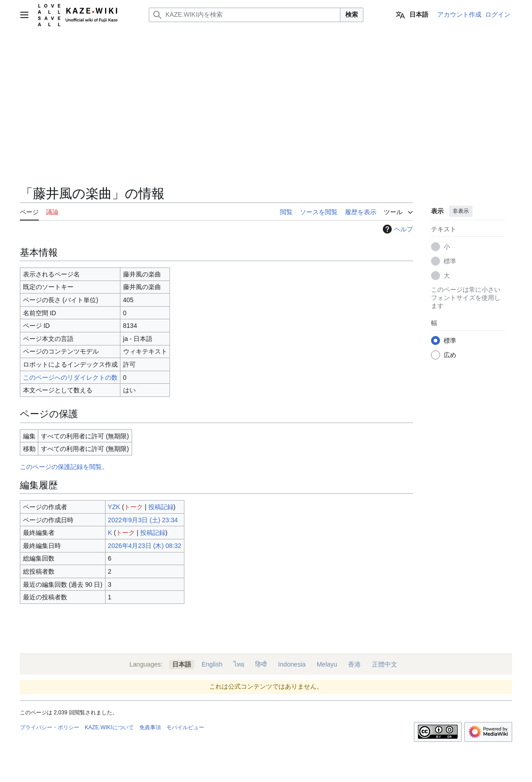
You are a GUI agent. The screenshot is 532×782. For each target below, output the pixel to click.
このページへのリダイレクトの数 (70, 377)
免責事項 (150, 727)
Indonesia (292, 664)
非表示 (461, 211)
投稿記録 (161, 507)
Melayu (327, 664)
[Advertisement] (216, 117)
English (212, 664)
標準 (450, 261)
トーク (133, 507)
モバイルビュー (185, 727)
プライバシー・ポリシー (50, 727)
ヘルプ (397, 229)
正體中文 (385, 664)
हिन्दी (261, 664)
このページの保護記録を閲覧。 (64, 467)
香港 (354, 664)
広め (450, 355)
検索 (352, 14)
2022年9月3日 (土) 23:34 (143, 520)
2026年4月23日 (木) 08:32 (144, 546)
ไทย (239, 664)
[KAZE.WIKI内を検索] (245, 15)
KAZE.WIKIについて (109, 727)
